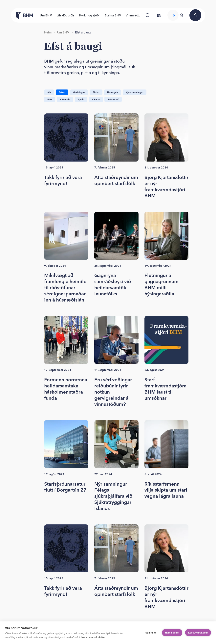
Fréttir (62, 92)
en (159, 15)
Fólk (50, 99)
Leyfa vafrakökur (198, 633)
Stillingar (151, 633)
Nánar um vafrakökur (93, 637)
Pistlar (96, 92)
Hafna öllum (172, 633)
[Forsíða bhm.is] (22, 15)
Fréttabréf (113, 99)
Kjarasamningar (135, 92)
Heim (48, 32)
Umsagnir (113, 92)
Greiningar (79, 92)
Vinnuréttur (134, 15)
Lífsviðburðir (65, 15)
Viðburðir (65, 99)
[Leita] (148, 15)
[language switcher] (159, 15)
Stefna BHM (113, 15)
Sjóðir (81, 99)
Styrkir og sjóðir (90, 15)
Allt (49, 92)
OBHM (96, 99)
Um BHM (46, 15)
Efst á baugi (83, 32)
